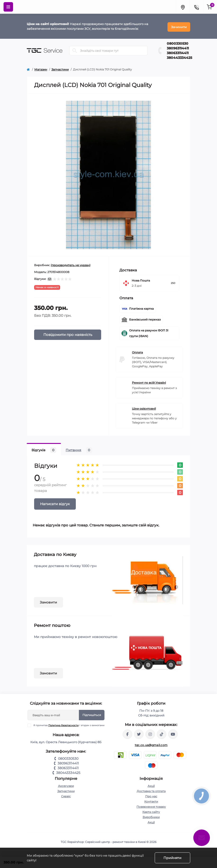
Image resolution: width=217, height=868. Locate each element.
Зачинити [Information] (179, 26)
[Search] (75, 49)
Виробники (151, 816)
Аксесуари (66, 785)
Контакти (151, 800)
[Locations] (183, 7)
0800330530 (178, 42)
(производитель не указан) (71, 264)
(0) (50, 278)
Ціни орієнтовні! (144, 407)
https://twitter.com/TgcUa (139, 733)
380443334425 (179, 56)
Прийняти (172, 858)
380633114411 (178, 52)
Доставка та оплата (151, 790)
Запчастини (60, 68)
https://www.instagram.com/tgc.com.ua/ (150, 733)
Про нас (151, 795)
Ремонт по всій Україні (149, 381)
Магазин (41, 68)
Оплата (137, 351)
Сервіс (66, 795)
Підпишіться (92, 714)
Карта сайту (151, 811)
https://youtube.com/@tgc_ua (173, 733)
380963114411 (178, 47)
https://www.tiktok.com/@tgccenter (162, 733)
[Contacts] (196, 7)
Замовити (48, 601)
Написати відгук (55, 503)
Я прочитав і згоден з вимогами (69, 724)
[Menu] (8, 7)
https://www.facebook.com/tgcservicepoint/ (127, 733)
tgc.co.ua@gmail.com (151, 744)
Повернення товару (151, 805)
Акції (151, 785)
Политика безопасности (63, 724)
